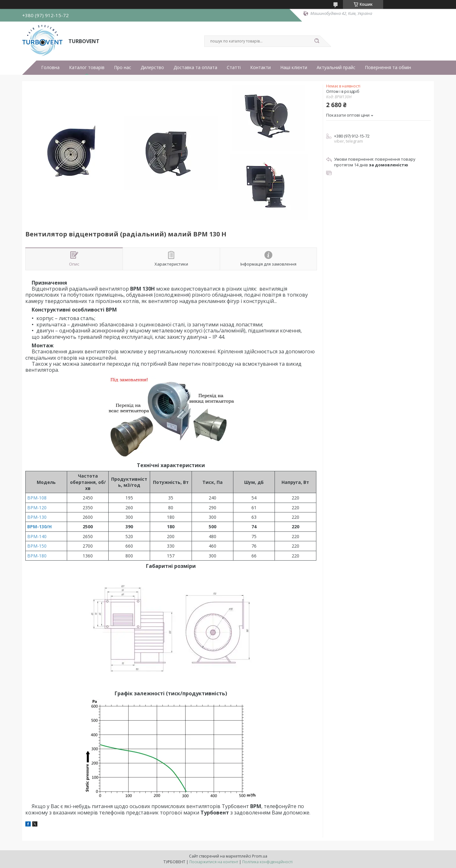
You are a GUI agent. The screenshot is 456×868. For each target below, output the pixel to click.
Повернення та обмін (388, 68)
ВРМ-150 (37, 546)
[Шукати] (317, 41)
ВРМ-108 (37, 498)
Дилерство (152, 68)
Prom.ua (260, 856)
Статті (234, 68)
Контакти (260, 68)
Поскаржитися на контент (214, 862)
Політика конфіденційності (267, 862)
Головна (50, 68)
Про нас (123, 68)
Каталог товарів (87, 68)
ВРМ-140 (37, 536)
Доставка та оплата (195, 68)
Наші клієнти (294, 68)
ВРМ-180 (37, 556)
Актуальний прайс (336, 68)
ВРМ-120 (37, 508)
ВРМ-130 (37, 517)
